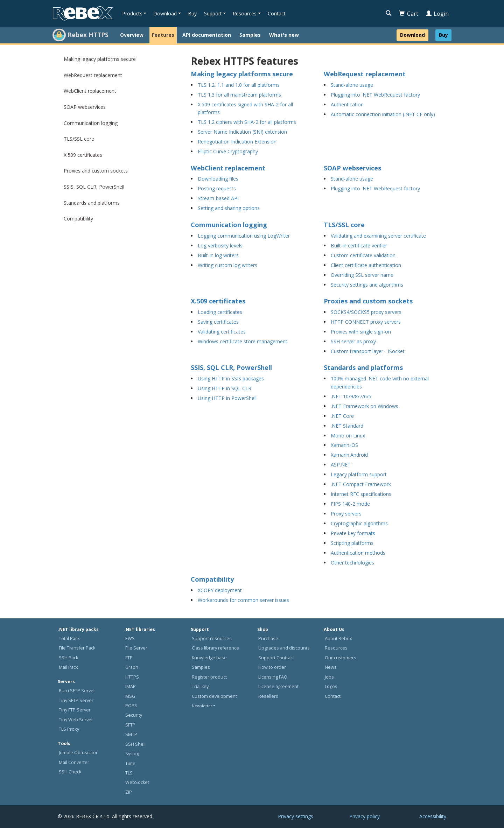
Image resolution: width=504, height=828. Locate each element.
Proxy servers (346, 514)
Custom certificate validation (363, 255)
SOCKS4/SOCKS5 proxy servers (366, 312)
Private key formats (353, 533)
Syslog (132, 754)
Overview (132, 35)
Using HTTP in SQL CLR (225, 388)
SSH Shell (135, 744)
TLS (129, 773)
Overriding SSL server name (362, 275)
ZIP (129, 792)
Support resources (212, 638)
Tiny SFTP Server (76, 700)
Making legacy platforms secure (100, 59)
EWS (130, 638)
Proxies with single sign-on (361, 332)
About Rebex (338, 638)
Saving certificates (218, 322)
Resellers (268, 696)
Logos (331, 686)
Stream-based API (218, 198)
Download (412, 35)
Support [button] (213, 13)
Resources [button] (245, 13)
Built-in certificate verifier (359, 245)
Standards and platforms (92, 203)
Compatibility (78, 219)
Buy (192, 13)
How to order (272, 667)
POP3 (131, 706)
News (331, 667)
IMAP (131, 686)
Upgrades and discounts (284, 648)
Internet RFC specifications (361, 494)
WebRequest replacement (93, 75)
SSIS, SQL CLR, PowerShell (94, 187)
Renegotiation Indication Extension (237, 142)
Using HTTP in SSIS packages (231, 378)
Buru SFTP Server (77, 691)
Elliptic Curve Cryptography (228, 151)
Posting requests (217, 188)
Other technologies (352, 563)
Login (437, 14)
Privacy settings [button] (296, 816)
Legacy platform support (359, 474)
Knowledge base (209, 658)
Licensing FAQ (273, 677)
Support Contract (276, 658)
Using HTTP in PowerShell (227, 398)
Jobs (329, 677)
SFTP (130, 725)
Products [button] (132, 13)
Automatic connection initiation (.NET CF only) (383, 114)
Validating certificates (222, 332)
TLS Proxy (69, 729)
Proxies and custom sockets (96, 171)
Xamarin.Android (349, 455)
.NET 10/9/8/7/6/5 (351, 396)
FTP (129, 658)
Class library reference (215, 648)
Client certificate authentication (366, 265)
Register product (209, 677)
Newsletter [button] (202, 706)
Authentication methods (358, 553)
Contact (277, 13)
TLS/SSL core (79, 139)
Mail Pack (68, 667)
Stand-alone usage (352, 85)
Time (130, 763)
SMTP (131, 734)
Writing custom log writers (227, 265)
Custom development (214, 696)
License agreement (278, 686)
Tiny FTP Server (75, 710)
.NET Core (342, 416)
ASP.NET (341, 465)
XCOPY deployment (220, 590)
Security (134, 715)
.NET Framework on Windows (365, 406)
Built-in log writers (218, 255)
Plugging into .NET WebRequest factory (375, 95)
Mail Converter (74, 762)
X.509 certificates (83, 155)
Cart (408, 14)
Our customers (341, 658)
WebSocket (137, 782)
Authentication (347, 104)
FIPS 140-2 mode (350, 504)
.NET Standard (347, 426)
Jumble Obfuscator (78, 753)
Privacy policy (365, 816)
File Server (136, 648)
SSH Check (70, 772)
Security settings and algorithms (367, 285)
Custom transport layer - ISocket (368, 351)
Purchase (268, 638)
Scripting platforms (352, 543)
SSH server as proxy (353, 341)
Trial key (200, 686)
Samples (250, 35)
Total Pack (69, 638)
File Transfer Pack (77, 648)
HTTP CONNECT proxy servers (366, 322)
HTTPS (132, 677)
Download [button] (165, 13)
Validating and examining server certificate (378, 236)
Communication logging (91, 123)
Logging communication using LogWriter (244, 236)
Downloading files (218, 179)
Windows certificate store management (243, 341)
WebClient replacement (90, 91)
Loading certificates (220, 312)
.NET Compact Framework (361, 484)
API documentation (207, 35)
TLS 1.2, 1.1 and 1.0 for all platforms (239, 85)
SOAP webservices (85, 107)
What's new (284, 35)
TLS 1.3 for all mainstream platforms (239, 95)
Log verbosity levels (220, 245)
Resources (336, 648)
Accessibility (433, 816)
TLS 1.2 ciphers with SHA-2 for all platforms (247, 122)
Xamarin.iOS (344, 445)
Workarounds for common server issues (243, 600)
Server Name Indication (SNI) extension (242, 132)
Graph (132, 667)
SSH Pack (68, 658)
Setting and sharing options (229, 208)
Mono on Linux (348, 436)
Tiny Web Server (76, 720)
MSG (130, 696)
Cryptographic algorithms (359, 523)
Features (163, 35)
